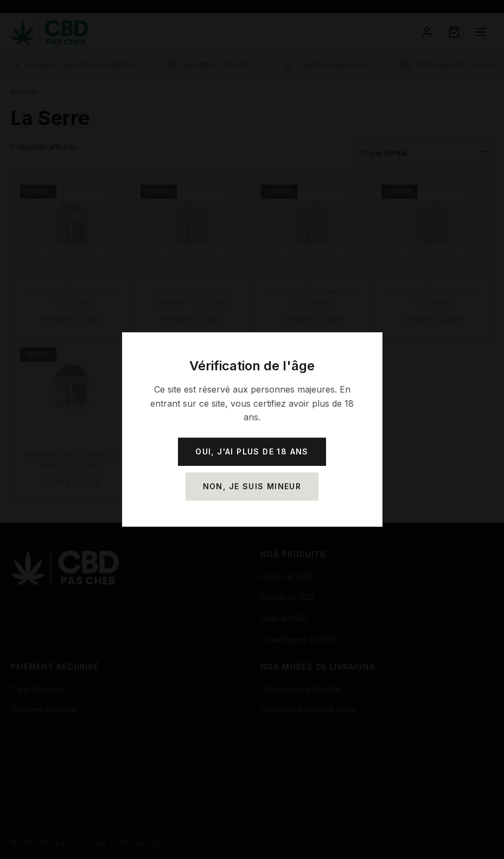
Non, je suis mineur (252, 486)
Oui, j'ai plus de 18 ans (252, 451)
